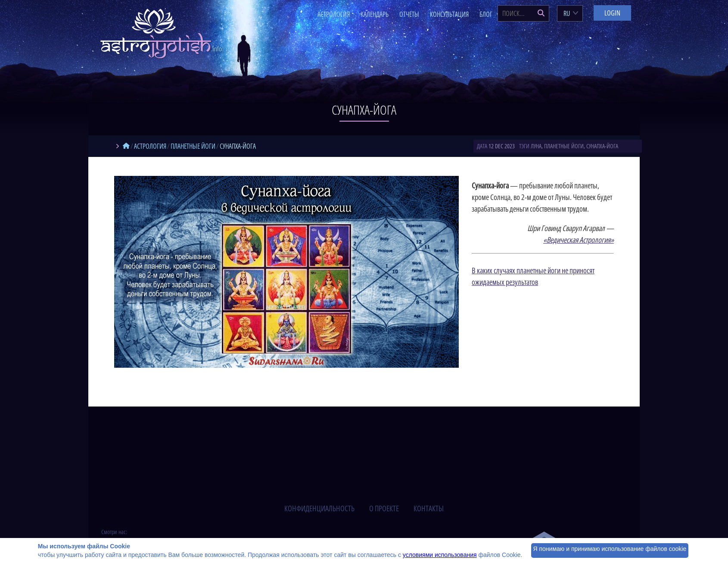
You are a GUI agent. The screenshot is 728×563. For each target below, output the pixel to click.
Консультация (449, 14)
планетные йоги (564, 146)
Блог (486, 14)
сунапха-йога (602, 146)
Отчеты (409, 14)
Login (612, 13)
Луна (536, 146)
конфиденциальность (319, 508)
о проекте (384, 508)
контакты (429, 508)
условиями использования (440, 555)
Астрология (334, 14)
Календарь (375, 14)
